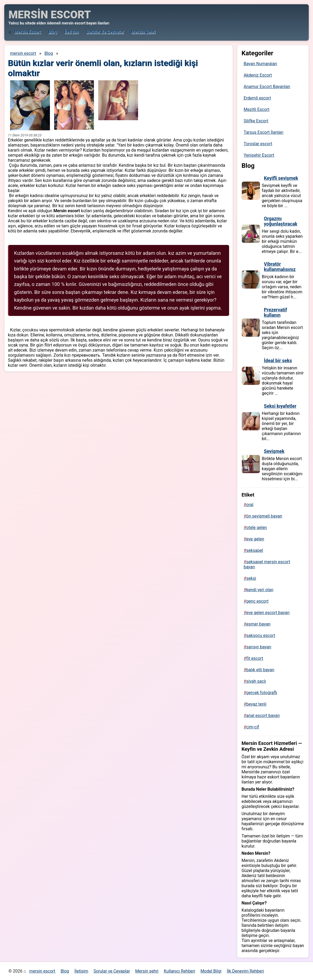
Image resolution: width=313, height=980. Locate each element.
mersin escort (28, 32)
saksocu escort (261, 635)
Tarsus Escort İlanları (264, 132)
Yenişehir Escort (259, 155)
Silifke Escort (256, 121)
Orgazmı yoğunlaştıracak (281, 221)
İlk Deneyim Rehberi (245, 971)
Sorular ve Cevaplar (105, 32)
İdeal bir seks (278, 361)
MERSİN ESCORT (50, 15)
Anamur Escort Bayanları (267, 87)
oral (250, 505)
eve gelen (255, 539)
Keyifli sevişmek (281, 178)
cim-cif (253, 727)
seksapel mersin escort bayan (267, 564)
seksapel (255, 550)
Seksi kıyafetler (280, 406)
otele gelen (257, 527)
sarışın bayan (259, 647)
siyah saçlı (256, 681)
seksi (251, 578)
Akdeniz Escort (258, 75)
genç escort (258, 601)
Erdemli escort (257, 98)
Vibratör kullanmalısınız (280, 267)
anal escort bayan (263, 716)
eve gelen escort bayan (268, 613)
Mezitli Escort (257, 109)
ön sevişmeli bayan (264, 516)
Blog (53, 32)
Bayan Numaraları (260, 64)
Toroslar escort (258, 144)
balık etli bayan (260, 670)
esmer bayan (258, 624)
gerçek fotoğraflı (262, 693)
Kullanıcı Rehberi (179, 971)
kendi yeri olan (260, 590)
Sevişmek (274, 451)
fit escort (255, 658)
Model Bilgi (211, 971)
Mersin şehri (143, 32)
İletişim (71, 32)
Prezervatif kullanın (275, 312)
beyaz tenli (256, 704)
